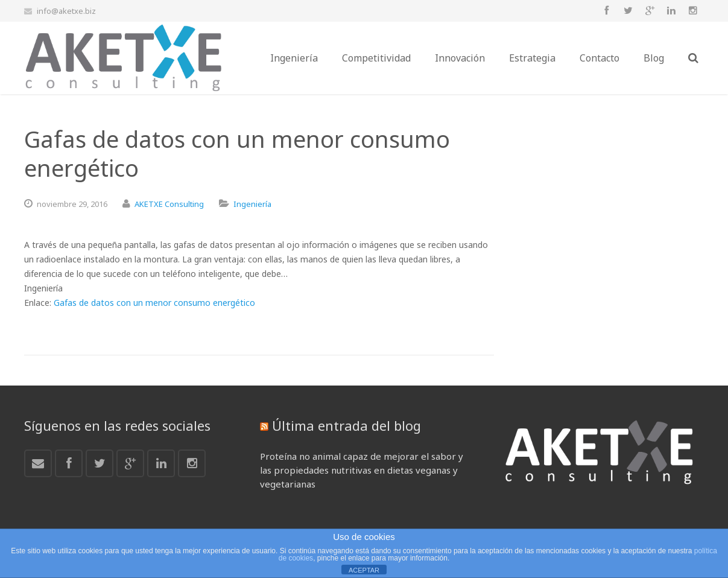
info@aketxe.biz (66, 11)
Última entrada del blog (347, 425)
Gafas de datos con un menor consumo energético (154, 303)
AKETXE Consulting (169, 204)
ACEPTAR (364, 570)
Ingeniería (252, 204)
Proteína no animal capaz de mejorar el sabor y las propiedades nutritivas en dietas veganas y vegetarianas (362, 470)
